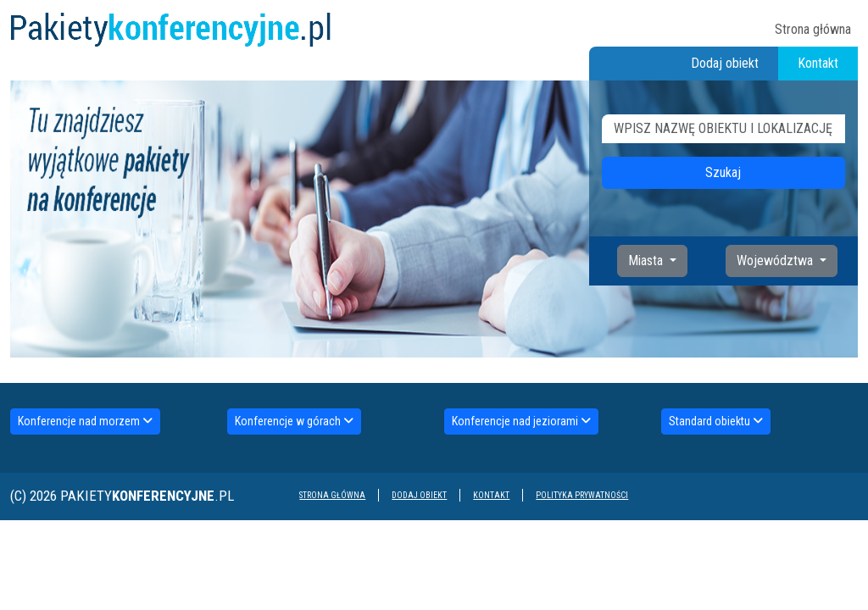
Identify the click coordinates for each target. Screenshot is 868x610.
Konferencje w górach (294, 421)
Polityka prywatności (582, 495)
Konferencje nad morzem (85, 421)
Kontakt (818, 63)
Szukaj (723, 172)
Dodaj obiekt (725, 63)
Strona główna (813, 29)
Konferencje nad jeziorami (521, 421)
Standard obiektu (716, 421)
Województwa (776, 261)
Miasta (647, 261)
